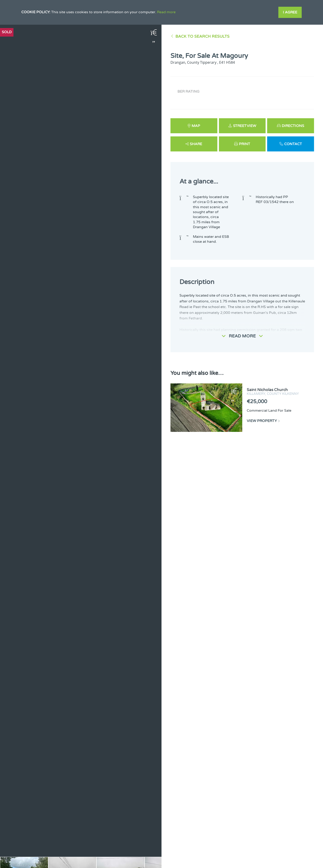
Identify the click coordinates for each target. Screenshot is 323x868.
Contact (293, 144)
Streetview (245, 126)
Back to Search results (202, 36)
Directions (293, 126)
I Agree (290, 12)
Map (196, 126)
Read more (166, 12)
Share (196, 144)
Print (244, 144)
